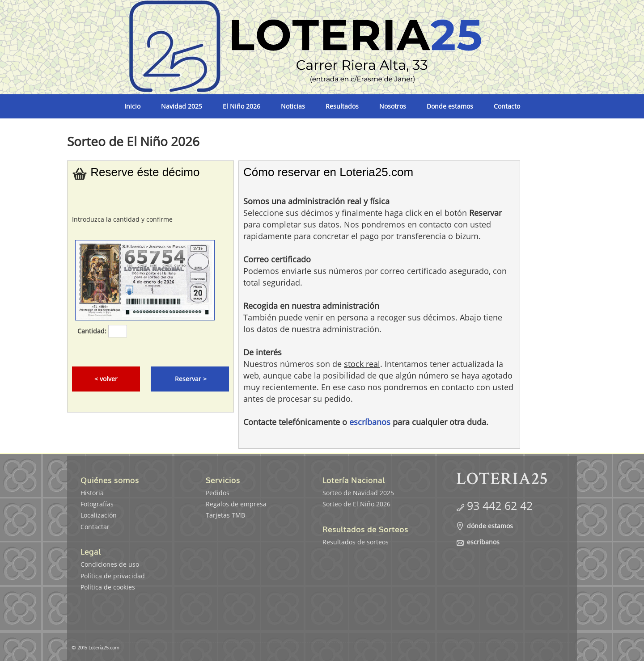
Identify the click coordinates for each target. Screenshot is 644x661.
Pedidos (218, 493)
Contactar (95, 527)
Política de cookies (108, 587)
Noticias (293, 106)
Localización (99, 515)
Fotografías (97, 504)
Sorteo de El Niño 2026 (356, 504)
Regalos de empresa (236, 504)
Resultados (342, 106)
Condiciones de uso (110, 564)
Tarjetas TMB (225, 515)
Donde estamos (450, 106)
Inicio (132, 106)
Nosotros (393, 106)
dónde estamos (490, 526)
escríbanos (370, 422)
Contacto (507, 106)
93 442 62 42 (500, 505)
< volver (106, 379)
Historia (92, 493)
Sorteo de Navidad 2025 (358, 493)
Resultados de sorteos (356, 542)
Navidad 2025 (182, 106)
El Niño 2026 (241, 106)
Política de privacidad (113, 576)
